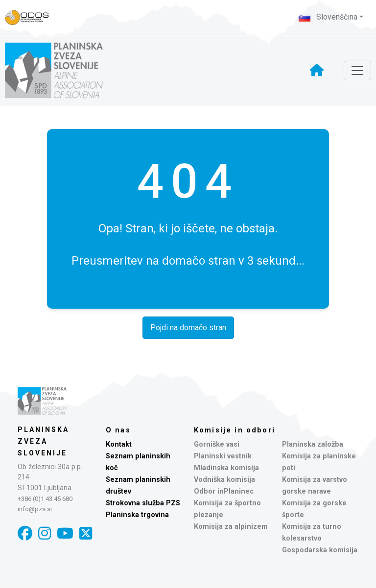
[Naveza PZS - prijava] (32, 17)
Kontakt (119, 444)
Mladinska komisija (226, 468)
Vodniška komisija (224, 480)
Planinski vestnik (223, 456)
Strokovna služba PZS (143, 503)
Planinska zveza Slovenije (43, 441)
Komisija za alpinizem (231, 527)
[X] (86, 533)
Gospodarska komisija (320, 550)
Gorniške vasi (217, 444)
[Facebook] (25, 533)
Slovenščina (328, 17)
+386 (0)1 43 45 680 (45, 499)
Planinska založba (313, 444)
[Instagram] (45, 533)
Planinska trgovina (137, 515)
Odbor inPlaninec (224, 491)
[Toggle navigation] (357, 70)
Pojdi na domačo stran (188, 328)
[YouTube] (65, 533)
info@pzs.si (35, 509)
